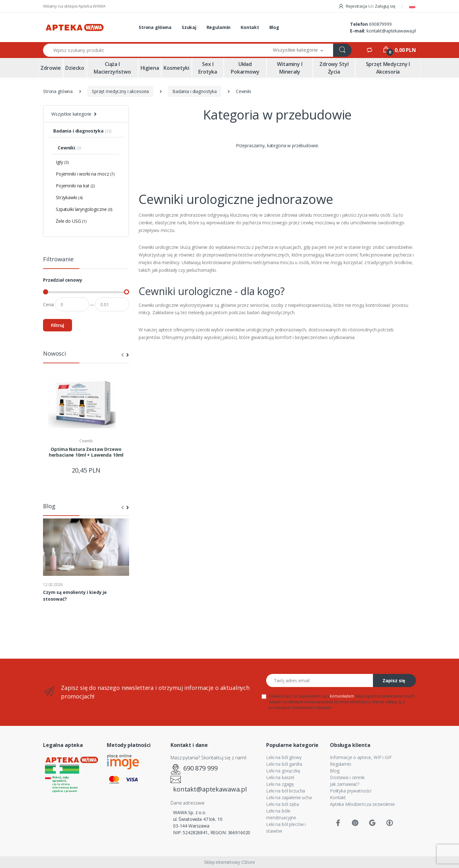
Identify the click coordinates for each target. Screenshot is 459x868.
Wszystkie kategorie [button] (71, 114)
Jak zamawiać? (345, 784)
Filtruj (58, 325)
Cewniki (86, 441)
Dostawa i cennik (347, 777)
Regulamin (219, 27)
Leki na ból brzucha (286, 791)
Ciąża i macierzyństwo (112, 68)
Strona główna (155, 27)
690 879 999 (200, 768)
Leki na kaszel (280, 777)
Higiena (150, 68)
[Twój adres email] (320, 680)
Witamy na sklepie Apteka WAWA (74, 6)
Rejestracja (353, 6)
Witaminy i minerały (290, 68)
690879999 (380, 24)
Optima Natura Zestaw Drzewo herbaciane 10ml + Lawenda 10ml (86, 452)
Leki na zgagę (280, 784)
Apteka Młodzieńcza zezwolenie (362, 804)
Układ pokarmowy (245, 68)
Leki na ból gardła (284, 764)
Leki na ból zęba (283, 804)
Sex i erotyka (208, 68)
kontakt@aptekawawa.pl (391, 31)
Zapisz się (394, 680)
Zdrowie (51, 68)
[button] (298, 50)
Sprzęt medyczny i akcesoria (388, 68)
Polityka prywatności (351, 791)
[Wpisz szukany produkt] (153, 50)
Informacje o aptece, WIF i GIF (361, 757)
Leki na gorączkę (283, 771)
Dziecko (75, 68)
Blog (274, 27)
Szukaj (189, 27)
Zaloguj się (385, 6)
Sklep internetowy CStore (229, 862)
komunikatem (342, 696)
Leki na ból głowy (284, 757)
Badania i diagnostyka (195, 91)
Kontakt (250, 27)
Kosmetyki (176, 68)
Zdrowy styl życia (334, 68)
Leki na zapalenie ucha (289, 797)
